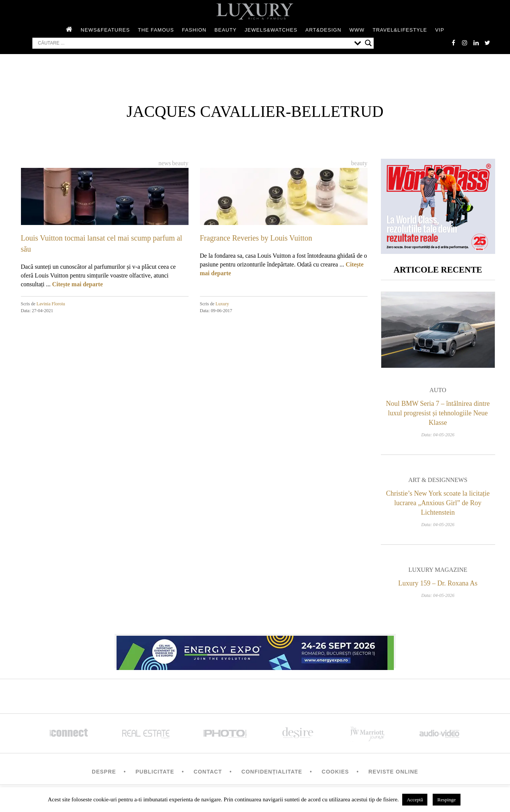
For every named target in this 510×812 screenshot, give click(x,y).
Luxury (222, 304)
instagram (465, 43)
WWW (357, 30)
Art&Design (323, 30)
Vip (440, 30)
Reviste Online (393, 772)
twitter (488, 43)
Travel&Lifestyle (400, 30)
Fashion (194, 30)
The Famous (156, 30)
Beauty (225, 30)
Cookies (336, 772)
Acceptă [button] (415, 800)
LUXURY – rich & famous (255, 11)
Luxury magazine (438, 570)
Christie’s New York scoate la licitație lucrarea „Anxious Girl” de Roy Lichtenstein (438, 503)
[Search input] (194, 43)
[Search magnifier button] (368, 43)
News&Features (105, 30)
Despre (104, 772)
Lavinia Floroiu (51, 304)
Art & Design (429, 480)
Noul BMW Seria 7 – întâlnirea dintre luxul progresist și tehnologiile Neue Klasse (438, 413)
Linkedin (476, 43)
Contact (208, 772)
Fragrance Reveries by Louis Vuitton (256, 238)
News (165, 163)
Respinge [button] (446, 800)
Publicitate (155, 772)
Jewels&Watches (271, 30)
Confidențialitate (272, 772)
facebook (453, 43)
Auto (438, 390)
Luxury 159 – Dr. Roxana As (438, 584)
